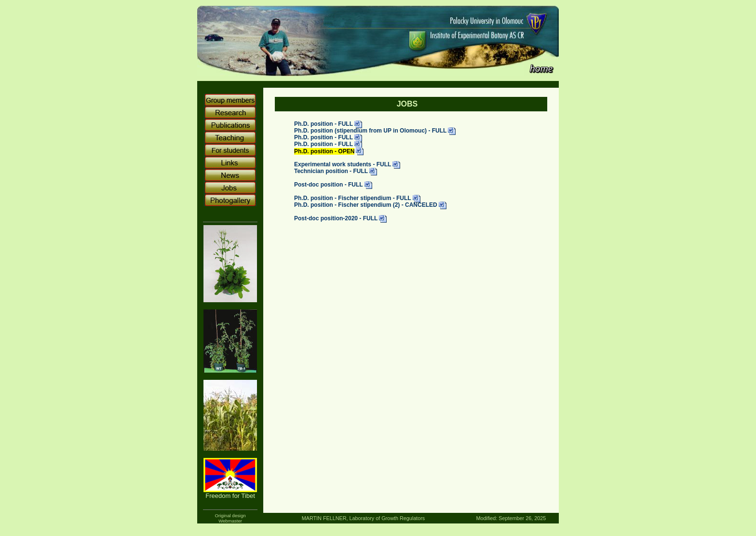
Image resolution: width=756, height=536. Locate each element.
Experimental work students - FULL (343, 165)
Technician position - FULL (331, 172)
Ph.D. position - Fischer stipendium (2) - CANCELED (366, 205)
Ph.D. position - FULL (324, 124)
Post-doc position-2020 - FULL (336, 219)
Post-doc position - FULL (329, 185)
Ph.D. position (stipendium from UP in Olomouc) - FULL (370, 131)
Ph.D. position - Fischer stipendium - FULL (353, 199)
